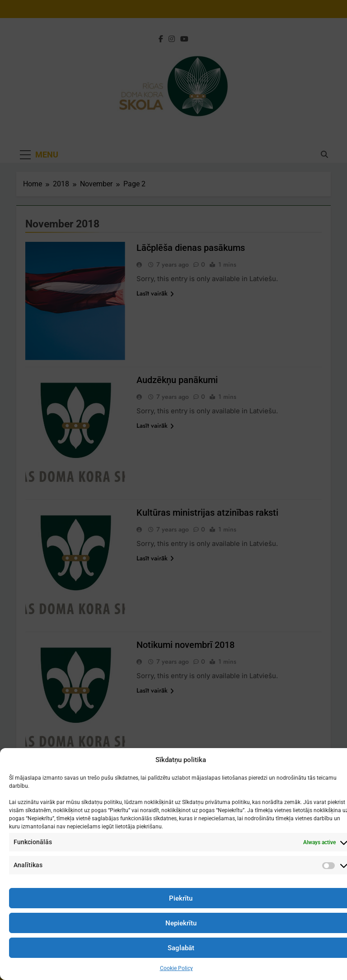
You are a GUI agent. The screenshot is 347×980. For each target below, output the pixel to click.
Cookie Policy (176, 968)
